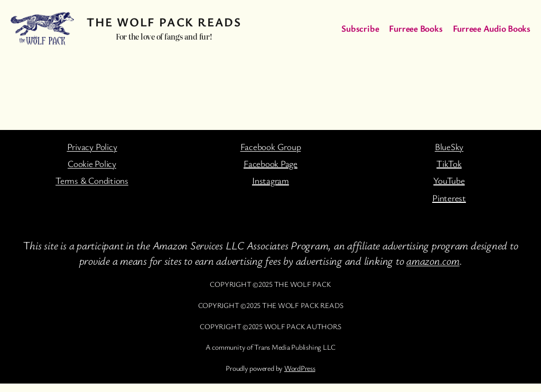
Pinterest (449, 198)
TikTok (449, 164)
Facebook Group (271, 147)
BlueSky (449, 147)
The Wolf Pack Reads (164, 22)
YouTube (449, 180)
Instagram (270, 180)
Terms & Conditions (92, 180)
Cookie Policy (92, 164)
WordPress (300, 368)
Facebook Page (270, 164)
